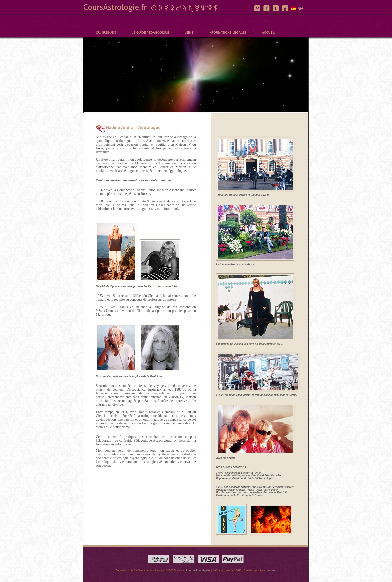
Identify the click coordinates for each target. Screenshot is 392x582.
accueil (269, 33)
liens (189, 33)
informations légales (228, 33)
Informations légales (198, 570)
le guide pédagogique (151, 33)
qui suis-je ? (106, 33)
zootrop (272, 570)
